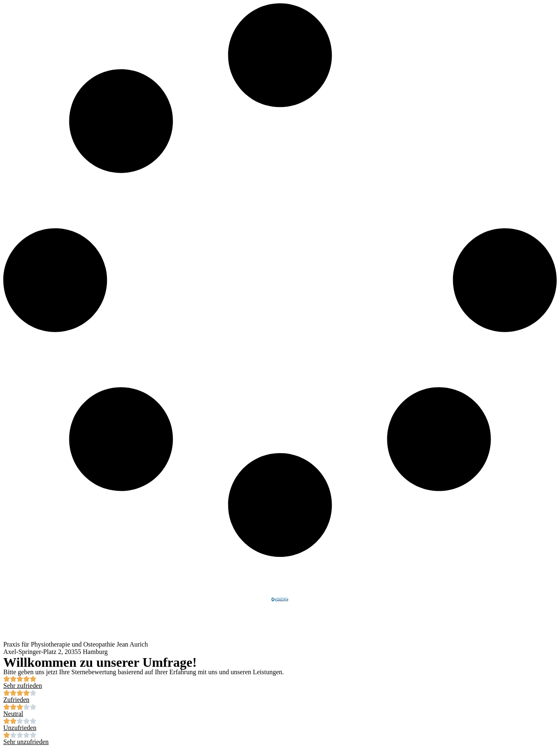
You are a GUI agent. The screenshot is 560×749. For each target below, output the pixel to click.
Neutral (13, 714)
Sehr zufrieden (23, 686)
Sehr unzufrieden (26, 742)
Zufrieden (16, 700)
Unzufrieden (20, 728)
